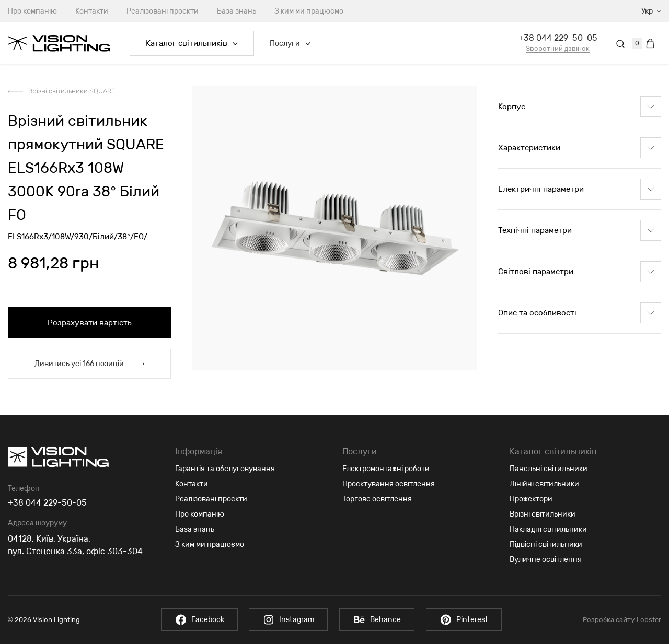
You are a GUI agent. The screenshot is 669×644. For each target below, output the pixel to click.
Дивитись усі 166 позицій (89, 364)
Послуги (290, 44)
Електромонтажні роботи (386, 469)
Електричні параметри (580, 189)
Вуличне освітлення (546, 560)
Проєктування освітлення (389, 484)
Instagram (288, 620)
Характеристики (580, 148)
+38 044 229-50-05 (558, 38)
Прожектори (531, 499)
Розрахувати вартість (90, 323)
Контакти (92, 11)
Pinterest (466, 620)
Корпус (580, 107)
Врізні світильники (543, 514)
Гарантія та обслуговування (225, 469)
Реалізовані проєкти (163, 11)
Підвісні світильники (546, 545)
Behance (378, 620)
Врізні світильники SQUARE (72, 91)
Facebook (197, 620)
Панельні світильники (549, 469)
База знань (237, 11)
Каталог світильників (192, 43)
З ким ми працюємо (309, 11)
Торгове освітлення (377, 499)
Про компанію (200, 514)
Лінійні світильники (544, 484)
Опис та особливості (580, 313)
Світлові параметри (580, 272)
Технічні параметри (580, 230)
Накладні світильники (548, 529)
